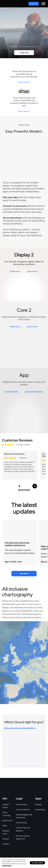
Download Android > (34, 392)
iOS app (38, 804)
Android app (40, 810)
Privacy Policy (22, 804)
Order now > (15, 271)
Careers (6, 839)
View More (24, 574)
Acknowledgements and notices (24, 816)
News (5, 826)
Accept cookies (37, 863)
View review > (24, 82)
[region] (24, 663)
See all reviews (24, 490)
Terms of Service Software (23, 829)
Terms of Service (23, 810)
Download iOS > (12, 392)
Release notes (6, 832)
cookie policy (7, 866)
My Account (7, 820)
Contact (6, 844)
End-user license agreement (23, 837)
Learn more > (33, 271)
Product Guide (6, 806)
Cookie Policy (21, 823)
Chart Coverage (7, 814)
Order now (34, 4)
